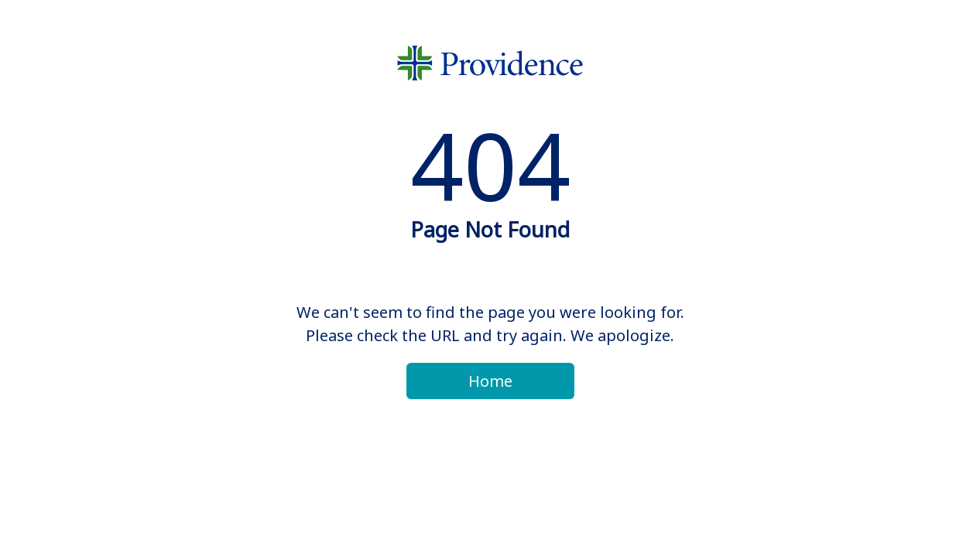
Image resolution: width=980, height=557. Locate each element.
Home (490, 381)
